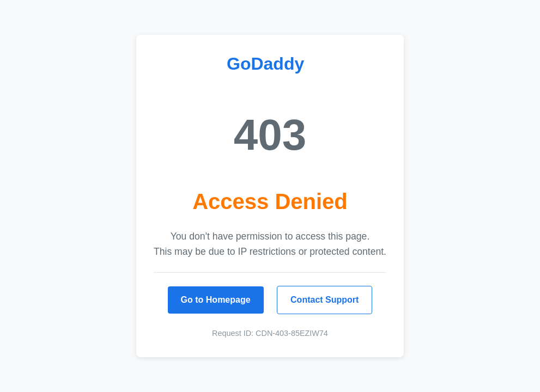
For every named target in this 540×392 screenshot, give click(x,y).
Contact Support (324, 300)
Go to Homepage (216, 300)
